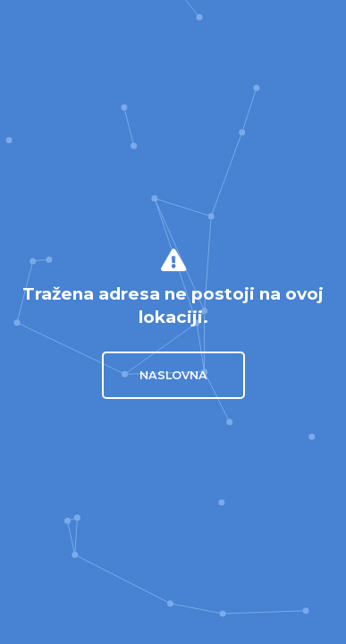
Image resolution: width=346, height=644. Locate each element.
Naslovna (173, 375)
